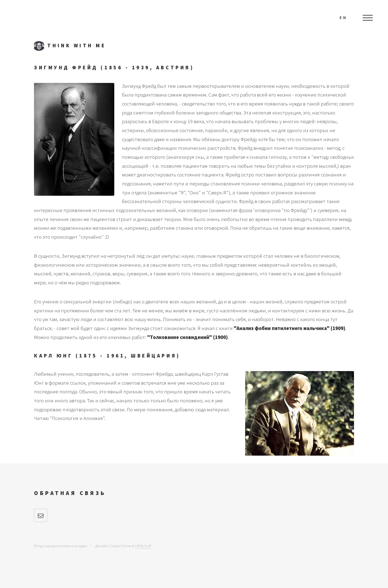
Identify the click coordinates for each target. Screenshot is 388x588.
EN (343, 18)
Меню (368, 18)
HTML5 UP (143, 546)
